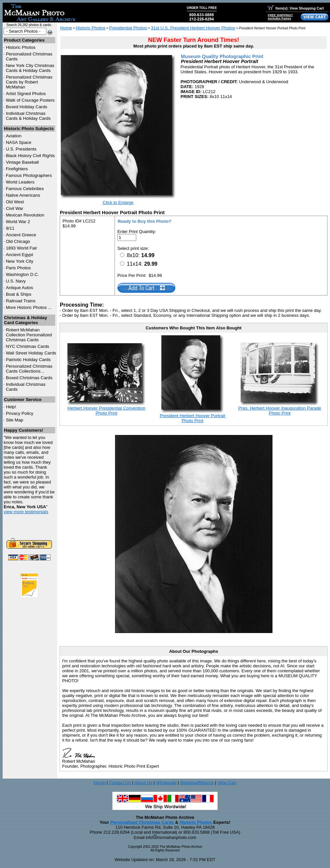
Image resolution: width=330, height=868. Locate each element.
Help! (11, 407)
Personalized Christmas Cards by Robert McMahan (29, 82)
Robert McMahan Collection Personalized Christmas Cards (29, 335)
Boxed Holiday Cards (27, 107)
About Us (143, 783)
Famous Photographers (29, 175)
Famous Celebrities (25, 189)
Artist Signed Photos (26, 94)
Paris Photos (19, 268)
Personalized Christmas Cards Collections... (29, 369)
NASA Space (19, 142)
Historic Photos (21, 47)
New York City (20, 261)
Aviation (14, 136)
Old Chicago (18, 241)
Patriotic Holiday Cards (28, 360)
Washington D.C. (22, 274)
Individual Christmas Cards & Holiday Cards (28, 116)
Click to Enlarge (118, 202)
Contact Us (120, 783)
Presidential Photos (128, 28)
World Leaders (20, 182)
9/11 (10, 228)
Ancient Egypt (20, 255)
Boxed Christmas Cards (29, 378)
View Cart (227, 783)
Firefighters (17, 169)
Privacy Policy (20, 413)
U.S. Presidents (21, 149)
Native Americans (23, 195)
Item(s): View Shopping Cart (296, 8)
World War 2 (18, 222)
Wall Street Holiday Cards (31, 353)
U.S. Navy (16, 281)
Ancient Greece (21, 235)
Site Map (15, 420)
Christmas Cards (28, 346)
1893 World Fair (22, 248)
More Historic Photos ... (29, 307)
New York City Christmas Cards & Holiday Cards (30, 68)
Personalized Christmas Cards (142, 822)
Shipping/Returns (197, 783)
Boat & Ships (19, 294)
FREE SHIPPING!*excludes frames (280, 17)
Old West (15, 202)
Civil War (15, 208)
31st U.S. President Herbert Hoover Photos (193, 28)
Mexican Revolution (25, 215)
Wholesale (166, 783)
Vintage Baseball (22, 162)
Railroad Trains (21, 301)
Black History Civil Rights (30, 156)
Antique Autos (20, 288)
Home (66, 28)
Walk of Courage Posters (30, 100)
